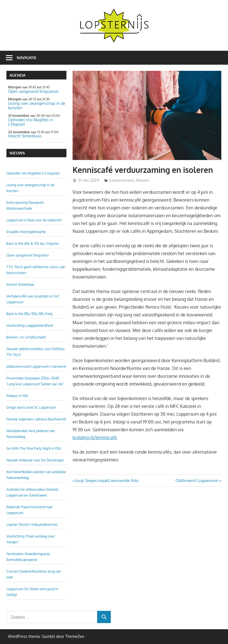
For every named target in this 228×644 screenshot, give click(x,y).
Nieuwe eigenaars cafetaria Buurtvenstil (36, 419)
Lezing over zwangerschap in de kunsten (37, 106)
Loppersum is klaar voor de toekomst (34, 220)
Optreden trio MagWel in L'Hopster (31, 122)
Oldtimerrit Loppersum (197, 480)
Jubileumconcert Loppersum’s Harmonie (36, 366)
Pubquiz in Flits (17, 396)
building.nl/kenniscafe (95, 437)
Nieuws (143, 180)
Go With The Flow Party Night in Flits (34, 448)
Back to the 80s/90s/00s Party (30, 314)
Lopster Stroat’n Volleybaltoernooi (32, 525)
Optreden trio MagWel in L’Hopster (33, 173)
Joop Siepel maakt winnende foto (107, 480)
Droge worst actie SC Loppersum (31, 407)
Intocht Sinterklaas (25, 136)
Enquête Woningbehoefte (26, 232)
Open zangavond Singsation (33, 91)
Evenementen (122, 180)
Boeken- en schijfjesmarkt (26, 337)
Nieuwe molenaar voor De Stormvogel (35, 460)
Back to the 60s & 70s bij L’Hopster (33, 244)
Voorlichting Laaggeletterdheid (30, 325)
